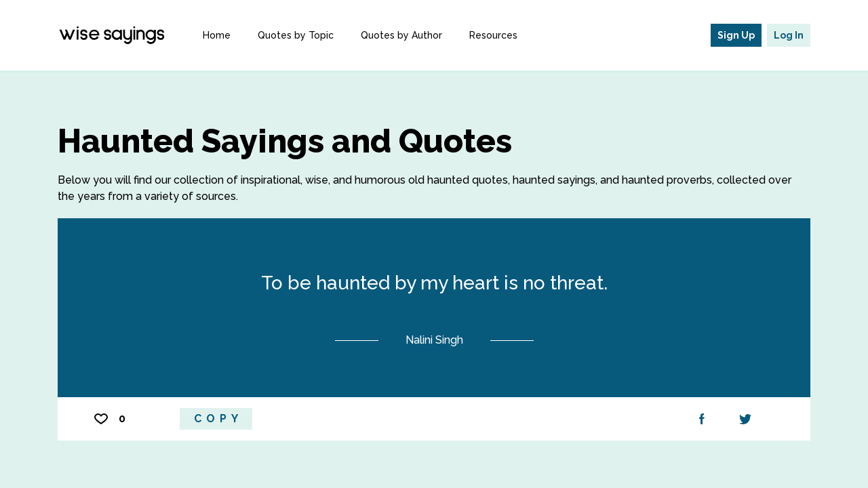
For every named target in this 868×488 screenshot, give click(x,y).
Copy (218, 419)
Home (217, 35)
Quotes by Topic (296, 35)
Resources (493, 35)
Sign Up (736, 35)
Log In (789, 35)
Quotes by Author (401, 35)
